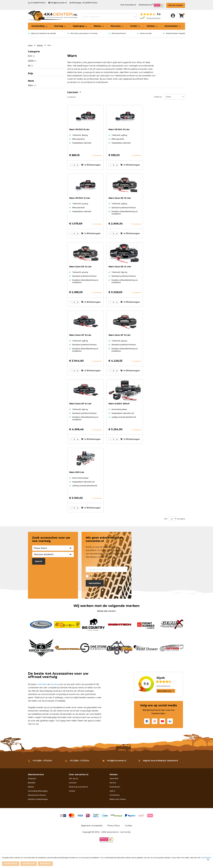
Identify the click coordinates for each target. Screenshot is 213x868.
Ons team (73, 783)
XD (31, 66)
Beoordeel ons (164, 691)
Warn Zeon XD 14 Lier (120, 267)
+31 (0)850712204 (37, 3)
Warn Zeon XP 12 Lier (119, 335)
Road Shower (115, 787)
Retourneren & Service (37, 795)
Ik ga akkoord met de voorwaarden (105, 576)
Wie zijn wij (73, 779)
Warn (32, 85)
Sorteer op (158, 97)
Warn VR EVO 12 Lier (80, 198)
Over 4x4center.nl (128, 5)
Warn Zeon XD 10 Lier (120, 198)
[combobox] (109, 17)
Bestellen (32, 783)
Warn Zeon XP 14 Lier (80, 404)
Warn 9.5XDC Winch (119, 404)
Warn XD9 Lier (77, 472)
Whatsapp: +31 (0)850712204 (83, 3)
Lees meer (74, 92)
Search (39, 561)
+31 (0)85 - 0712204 (40, 761)
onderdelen (42, 684)
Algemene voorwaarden (92, 826)
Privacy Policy (114, 826)
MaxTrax (113, 783)
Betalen (31, 787)
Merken (40, 45)
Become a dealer (176, 5)
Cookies (128, 826)
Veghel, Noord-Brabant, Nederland (158, 761)
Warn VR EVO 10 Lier (119, 129)
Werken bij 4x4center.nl (78, 787)
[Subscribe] (95, 583)
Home (30, 45)
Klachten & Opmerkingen (38, 799)
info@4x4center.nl (58, 3)
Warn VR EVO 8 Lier (79, 129)
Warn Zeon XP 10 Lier (80, 335)
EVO (31, 56)
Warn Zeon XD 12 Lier (80, 267)
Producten (32, 779)
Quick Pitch (114, 779)
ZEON (32, 61)
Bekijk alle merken (106, 611)
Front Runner (115, 795)
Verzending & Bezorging (38, 791)
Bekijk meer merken (118, 799)
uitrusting (54, 684)
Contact (72, 791)
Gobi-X (112, 791)
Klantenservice (145, 5)
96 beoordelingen (153, 18)
